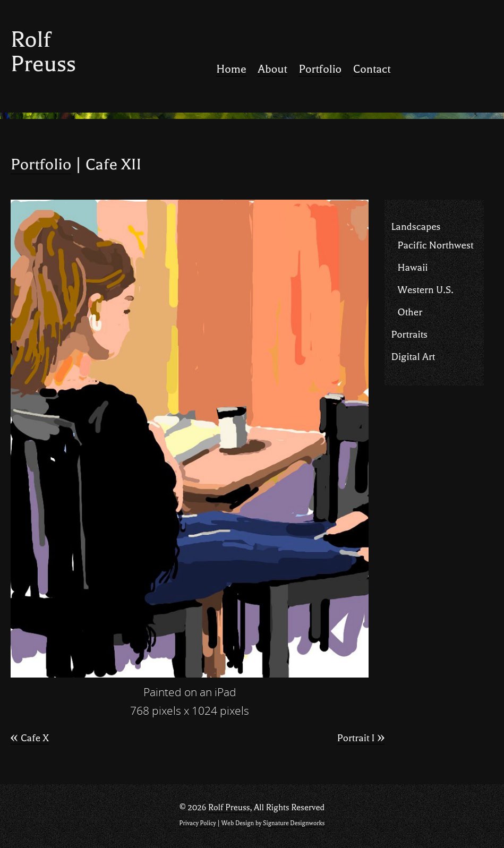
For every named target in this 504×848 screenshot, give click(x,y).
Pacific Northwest (435, 245)
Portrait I (361, 738)
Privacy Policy (198, 823)
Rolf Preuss (43, 52)
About (272, 69)
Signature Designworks (294, 823)
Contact (372, 69)
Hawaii (412, 268)
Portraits (409, 335)
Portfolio (320, 69)
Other (410, 312)
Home (231, 69)
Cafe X (30, 738)
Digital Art (413, 357)
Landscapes (416, 227)
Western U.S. (425, 290)
